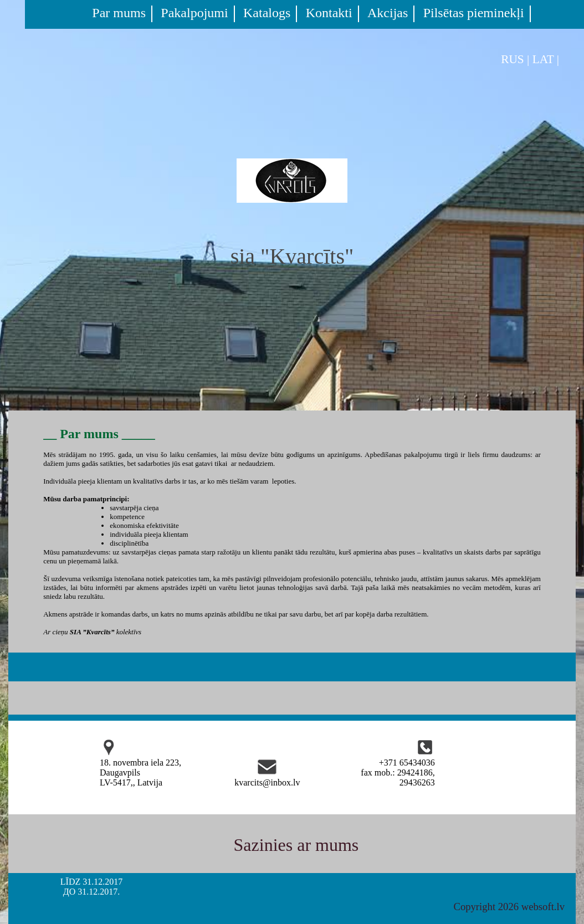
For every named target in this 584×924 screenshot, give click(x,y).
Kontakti (329, 13)
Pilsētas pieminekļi (474, 13)
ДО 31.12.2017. (91, 892)
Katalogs (267, 13)
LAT (543, 59)
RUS (513, 59)
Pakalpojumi (194, 13)
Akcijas (388, 13)
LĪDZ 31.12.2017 (91, 882)
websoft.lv (543, 907)
